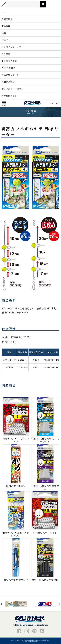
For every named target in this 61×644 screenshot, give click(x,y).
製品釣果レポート (10, 75)
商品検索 (6, 26)
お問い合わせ (8, 82)
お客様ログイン (9, 96)
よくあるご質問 (9, 61)
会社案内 (6, 54)
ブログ (5, 40)
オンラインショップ (11, 47)
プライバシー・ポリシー (14, 89)
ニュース (6, 12)
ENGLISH (54, 103)
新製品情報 (7, 19)
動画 (4, 33)
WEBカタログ (8, 68)
